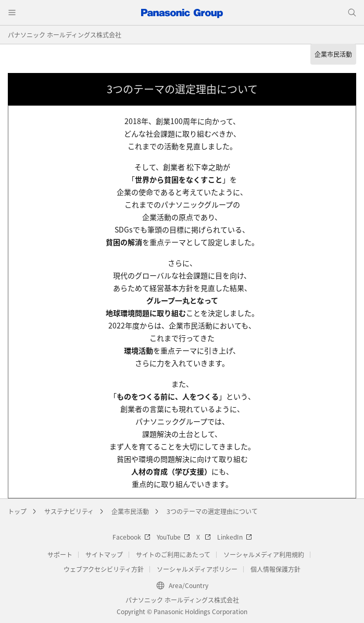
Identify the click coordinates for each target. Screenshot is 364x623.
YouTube (173, 537)
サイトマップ (104, 554)
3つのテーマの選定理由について (212, 511)
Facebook (131, 537)
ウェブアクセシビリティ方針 (104, 569)
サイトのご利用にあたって (173, 554)
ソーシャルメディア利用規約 (264, 554)
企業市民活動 (130, 511)
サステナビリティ (69, 511)
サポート (60, 554)
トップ (17, 511)
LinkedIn (235, 537)
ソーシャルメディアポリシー (197, 569)
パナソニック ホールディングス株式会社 (65, 35)
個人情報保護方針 (275, 569)
